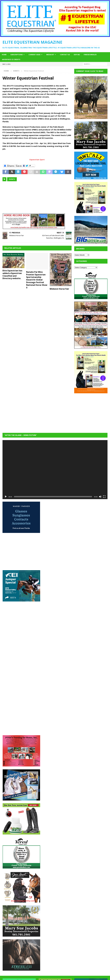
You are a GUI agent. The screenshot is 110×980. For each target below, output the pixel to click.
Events (12, 179)
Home (4, 55)
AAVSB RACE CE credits (11, 59)
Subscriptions (17, 55)
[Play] (6, 497)
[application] (55, 470)
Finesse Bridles (90, 55)
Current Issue (34, 55)
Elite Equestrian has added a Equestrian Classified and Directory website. (12, 274)
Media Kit (50, 55)
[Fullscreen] (104, 497)
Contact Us (65, 55)
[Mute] (100, 497)
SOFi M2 (77, 55)
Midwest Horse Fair (59, 289)
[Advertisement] (92, 411)
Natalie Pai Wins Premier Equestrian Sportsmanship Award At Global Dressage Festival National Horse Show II (37, 280)
